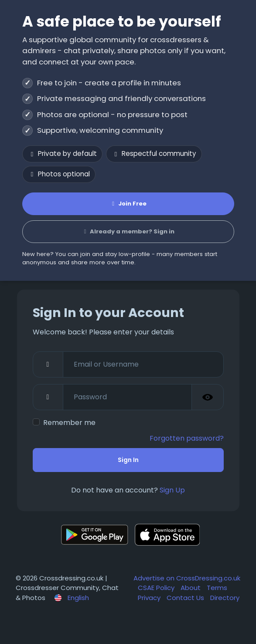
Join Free (128, 204)
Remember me (69, 423)
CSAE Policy (157, 588)
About (191, 588)
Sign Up (172, 490)
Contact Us (186, 598)
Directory (225, 598)
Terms (217, 588)
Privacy (150, 598)
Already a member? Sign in (128, 231)
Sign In (128, 460)
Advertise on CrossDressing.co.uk (187, 578)
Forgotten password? (187, 438)
